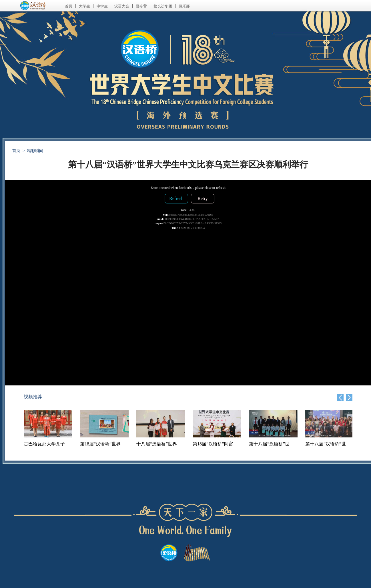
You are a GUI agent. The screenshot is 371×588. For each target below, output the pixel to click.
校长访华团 (163, 6)
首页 (69, 6)
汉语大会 (122, 6)
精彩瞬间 (35, 151)
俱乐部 (184, 6)
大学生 (84, 6)
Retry (203, 198)
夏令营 (141, 6)
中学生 (102, 6)
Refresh (176, 198)
